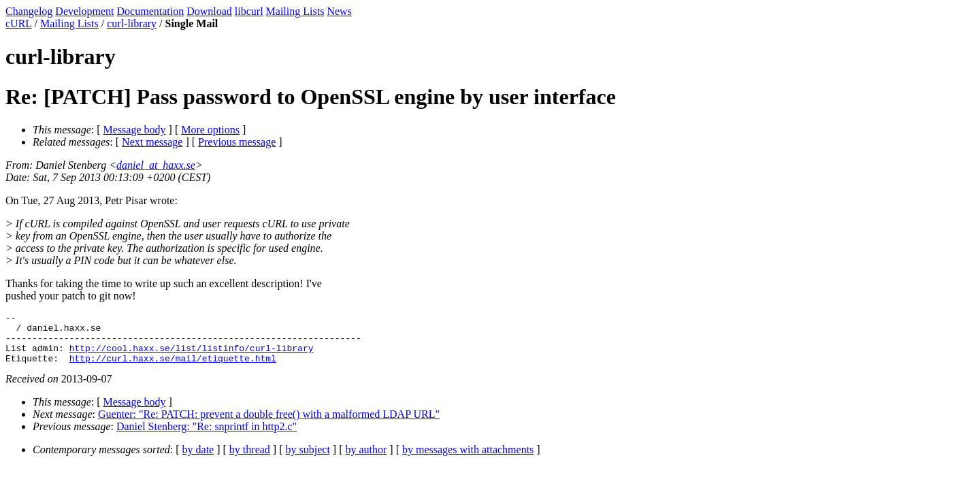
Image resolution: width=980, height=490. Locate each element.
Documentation (151, 11)
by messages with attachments (468, 460)
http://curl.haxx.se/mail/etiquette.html (173, 368)
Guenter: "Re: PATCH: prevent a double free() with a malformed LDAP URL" (269, 424)
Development (84, 11)
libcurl (249, 11)
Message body (135, 130)
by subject (308, 460)
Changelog (29, 11)
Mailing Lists (295, 11)
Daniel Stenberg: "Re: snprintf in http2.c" (207, 437)
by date (198, 460)
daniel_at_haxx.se (156, 165)
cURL (19, 23)
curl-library (132, 23)
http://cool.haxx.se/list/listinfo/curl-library (192, 356)
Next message (152, 142)
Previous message (237, 142)
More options (210, 130)
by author (366, 460)
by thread (250, 460)
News (339, 11)
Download (209, 11)
